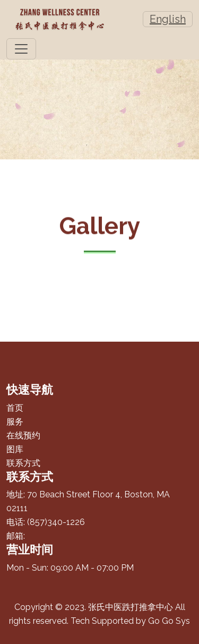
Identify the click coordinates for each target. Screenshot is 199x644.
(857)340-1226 (56, 522)
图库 (15, 449)
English (168, 19)
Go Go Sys (169, 621)
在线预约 (23, 435)
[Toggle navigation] (21, 49)
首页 (15, 408)
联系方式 (23, 463)
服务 (15, 422)
